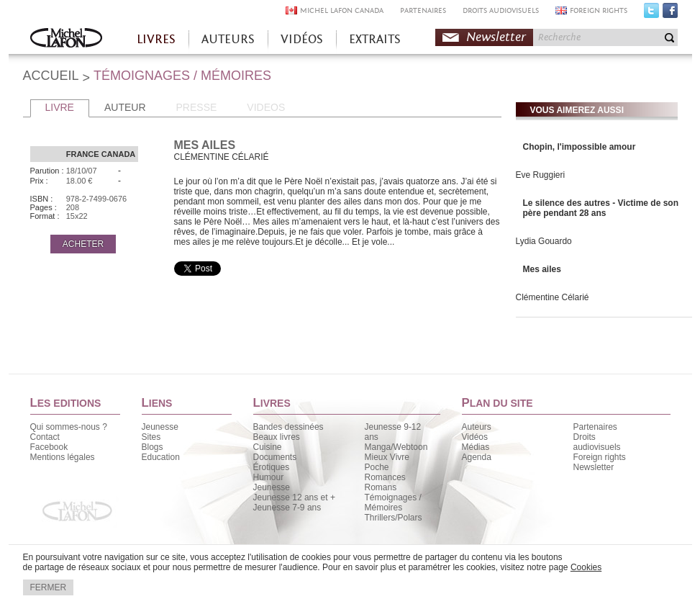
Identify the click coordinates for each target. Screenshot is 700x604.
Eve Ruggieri (541, 175)
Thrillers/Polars (394, 518)
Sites (151, 437)
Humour (269, 477)
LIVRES (156, 39)
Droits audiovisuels (597, 442)
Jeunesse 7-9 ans (287, 508)
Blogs (153, 447)
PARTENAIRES (423, 10)
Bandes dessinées (288, 427)
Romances (385, 477)
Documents (275, 457)
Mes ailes (542, 269)
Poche (377, 467)
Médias (476, 447)
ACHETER (83, 244)
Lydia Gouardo (544, 241)
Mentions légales (63, 457)
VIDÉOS (302, 39)
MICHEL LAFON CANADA (342, 10)
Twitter (651, 14)
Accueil (66, 39)
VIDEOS (266, 107)
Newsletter (496, 37)
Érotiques (272, 467)
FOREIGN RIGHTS (599, 10)
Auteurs (477, 427)
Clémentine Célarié (553, 297)
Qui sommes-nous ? (69, 427)
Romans (381, 487)
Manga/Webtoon (396, 447)
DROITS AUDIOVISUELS (501, 10)
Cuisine (268, 447)
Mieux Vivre (387, 457)
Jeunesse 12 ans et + (294, 497)
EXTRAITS (375, 39)
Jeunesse (160, 427)
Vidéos (475, 437)
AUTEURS (228, 39)
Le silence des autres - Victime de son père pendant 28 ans (601, 208)
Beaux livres (277, 437)
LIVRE (60, 107)
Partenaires (595, 427)
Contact (45, 437)
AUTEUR (125, 107)
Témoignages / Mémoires (393, 502)
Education (161, 457)
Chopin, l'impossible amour (579, 147)
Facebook (670, 14)
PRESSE (197, 107)
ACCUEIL (51, 76)
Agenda (477, 457)
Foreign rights (600, 457)
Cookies (586, 567)
